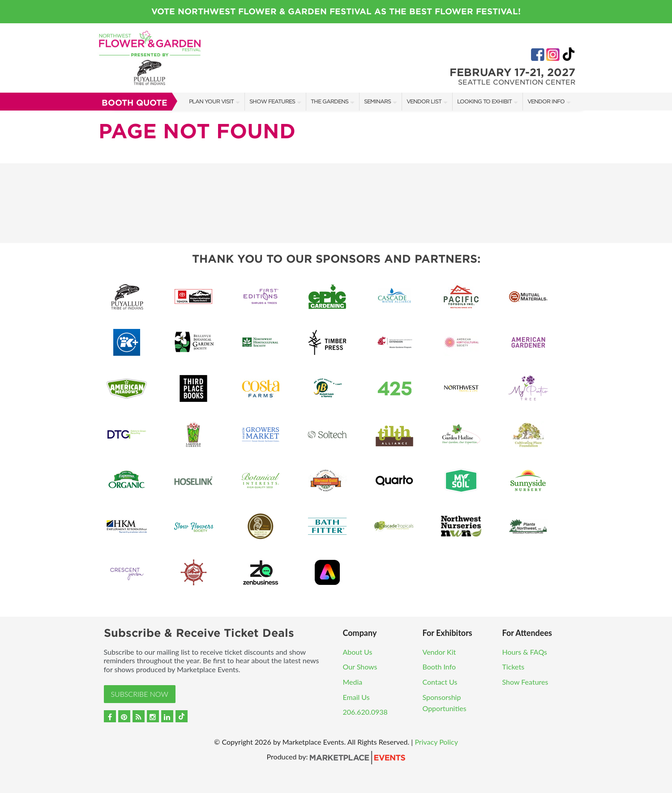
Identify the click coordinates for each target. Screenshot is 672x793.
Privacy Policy (436, 742)
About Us (358, 652)
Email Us (356, 697)
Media (353, 682)
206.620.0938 (365, 712)
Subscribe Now (140, 694)
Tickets (514, 667)
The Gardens (330, 101)
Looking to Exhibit (484, 101)
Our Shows (360, 667)
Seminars (377, 101)
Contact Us (440, 682)
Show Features (272, 101)
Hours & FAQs (525, 652)
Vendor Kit (439, 652)
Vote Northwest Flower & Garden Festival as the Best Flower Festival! (336, 11)
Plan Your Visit (211, 101)
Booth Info (439, 667)
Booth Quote (135, 103)
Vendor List (424, 101)
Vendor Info (546, 101)
